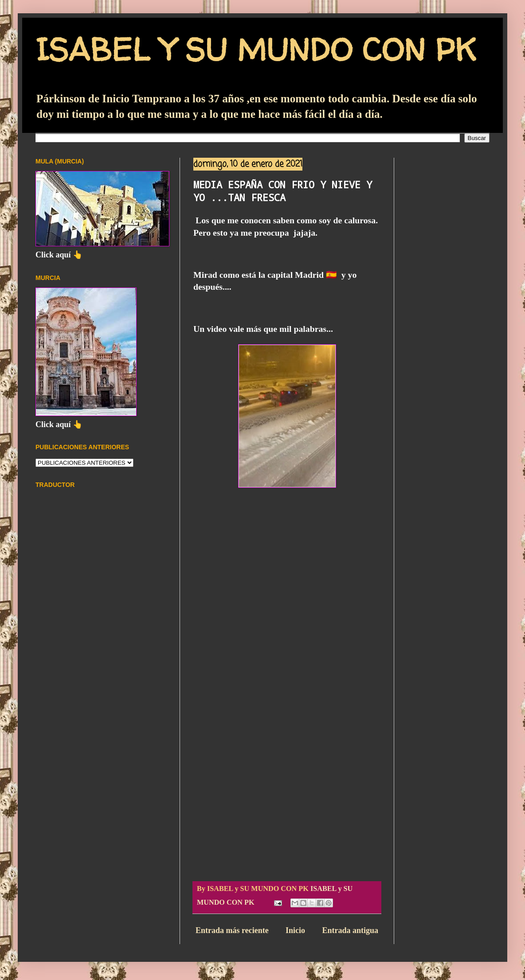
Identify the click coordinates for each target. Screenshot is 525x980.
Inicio (295, 930)
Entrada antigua (350, 930)
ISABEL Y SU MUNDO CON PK (256, 49)
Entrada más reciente (232, 930)
